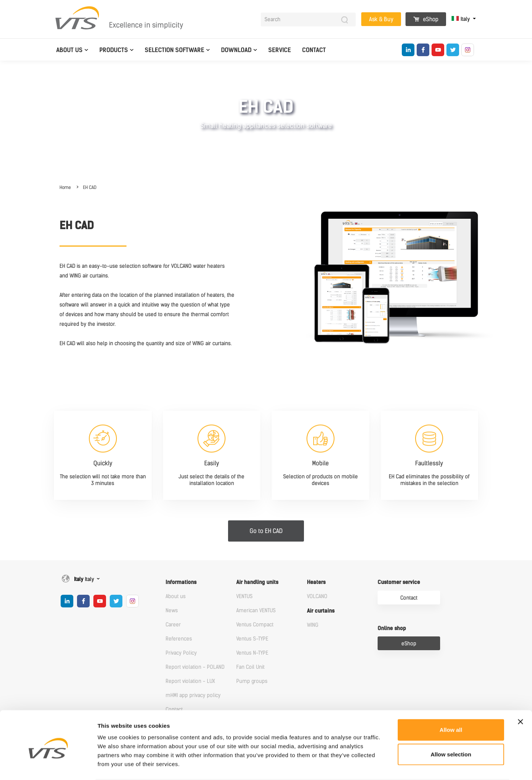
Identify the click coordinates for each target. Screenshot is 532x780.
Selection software (174, 50)
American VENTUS (256, 611)
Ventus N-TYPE (252, 653)
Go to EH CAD (266, 531)
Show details (390, 765)
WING (313, 625)
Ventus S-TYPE (252, 639)
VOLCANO (317, 596)
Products (114, 50)
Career (173, 625)
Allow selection (451, 726)
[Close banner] (520, 693)
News (172, 611)
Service (280, 50)
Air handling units (257, 582)
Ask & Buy (381, 19)
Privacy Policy (181, 653)
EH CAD (90, 187)
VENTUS (244, 596)
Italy (461, 19)
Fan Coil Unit (250, 667)
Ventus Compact (255, 625)
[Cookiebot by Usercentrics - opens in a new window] (48, 765)
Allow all (451, 701)
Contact (314, 50)
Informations (181, 582)
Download (236, 50)
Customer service (399, 582)
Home (65, 187)
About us (69, 50)
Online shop (392, 628)
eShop (426, 19)
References (179, 639)
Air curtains (321, 611)
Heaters (316, 582)
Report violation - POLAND (195, 667)
